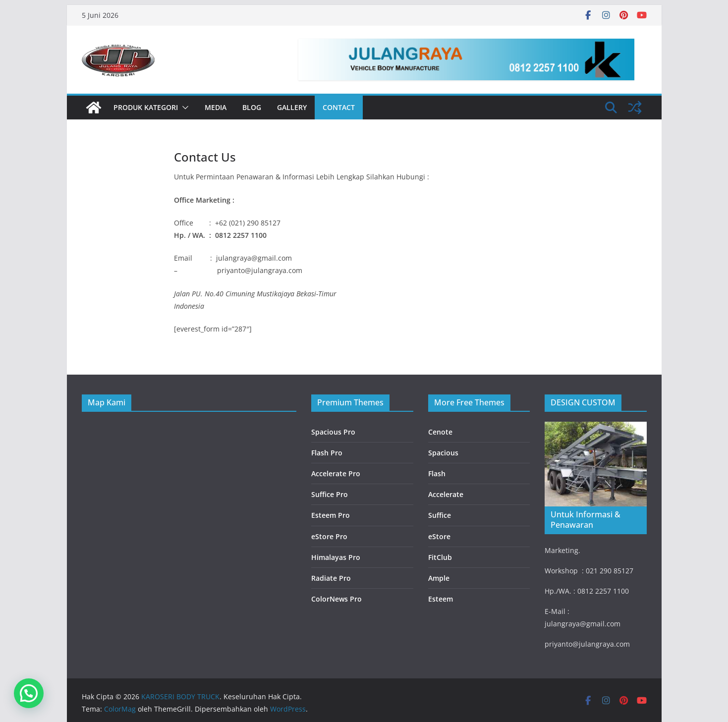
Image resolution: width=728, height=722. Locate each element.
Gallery (292, 107)
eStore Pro (329, 536)
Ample (439, 578)
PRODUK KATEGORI (146, 107)
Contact (339, 107)
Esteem (441, 599)
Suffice (440, 515)
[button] (183, 108)
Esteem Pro (331, 515)
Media (216, 107)
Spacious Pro (333, 432)
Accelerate (446, 494)
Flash (437, 473)
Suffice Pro (330, 494)
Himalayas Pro (336, 557)
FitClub (440, 557)
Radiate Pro (331, 578)
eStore (439, 536)
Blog (252, 107)
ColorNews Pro (336, 599)
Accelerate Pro (336, 473)
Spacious (443, 453)
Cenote (440, 432)
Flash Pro (327, 453)
